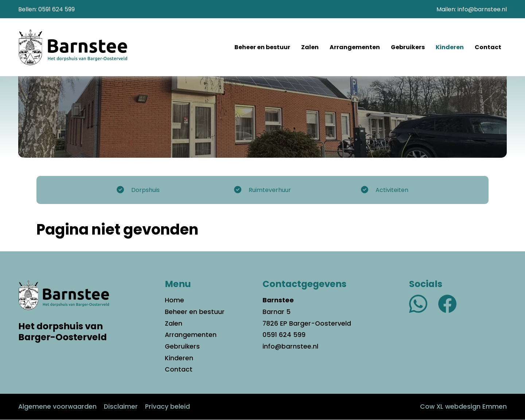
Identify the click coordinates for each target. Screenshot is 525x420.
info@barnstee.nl (482, 9)
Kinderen (450, 48)
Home (174, 301)
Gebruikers (408, 48)
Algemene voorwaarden (58, 407)
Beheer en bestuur (262, 48)
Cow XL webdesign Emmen (463, 407)
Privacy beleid (168, 407)
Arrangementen (355, 48)
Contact (488, 48)
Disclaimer (121, 407)
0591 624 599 (57, 9)
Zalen (310, 48)
